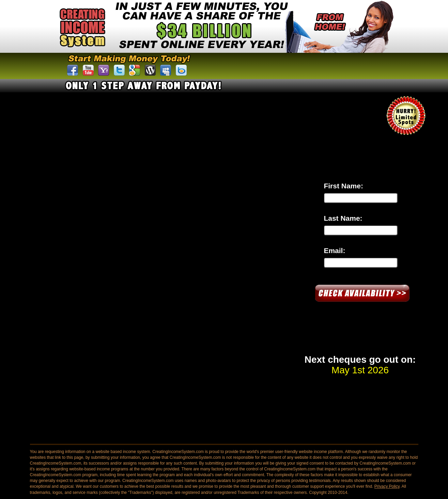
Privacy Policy (387, 486)
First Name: (343, 186)
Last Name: (343, 218)
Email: (334, 251)
